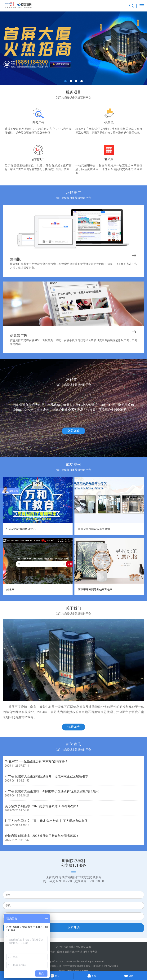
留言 (55, 975)
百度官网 (84, 971)
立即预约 (73, 928)
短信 (129, 975)
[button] (65, 81)
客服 (92, 975)
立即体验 (73, 431)
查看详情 (73, 727)
